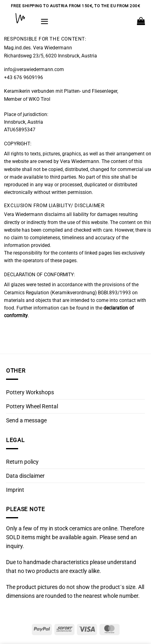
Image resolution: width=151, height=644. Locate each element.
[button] (44, 21)
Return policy (22, 462)
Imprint (15, 490)
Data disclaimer (25, 476)
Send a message (26, 420)
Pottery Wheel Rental (32, 406)
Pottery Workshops (30, 392)
